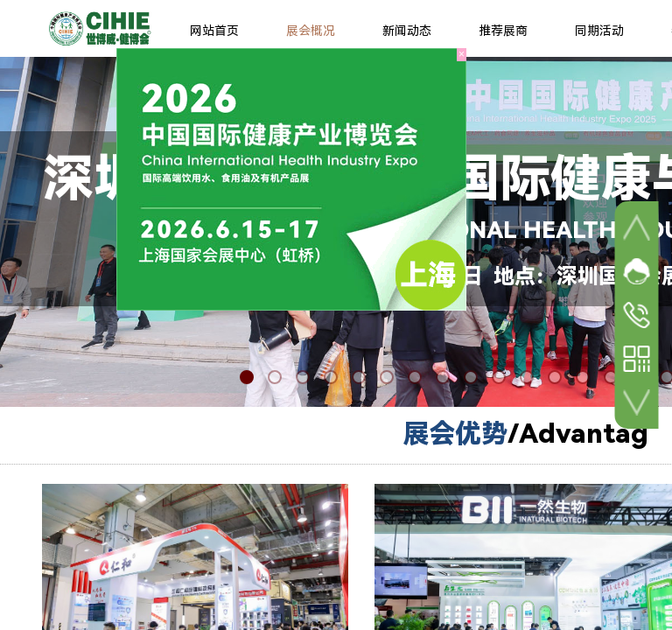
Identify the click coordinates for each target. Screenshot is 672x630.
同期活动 (599, 31)
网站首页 (214, 31)
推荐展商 (503, 31)
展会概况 (311, 31)
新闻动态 (407, 31)
